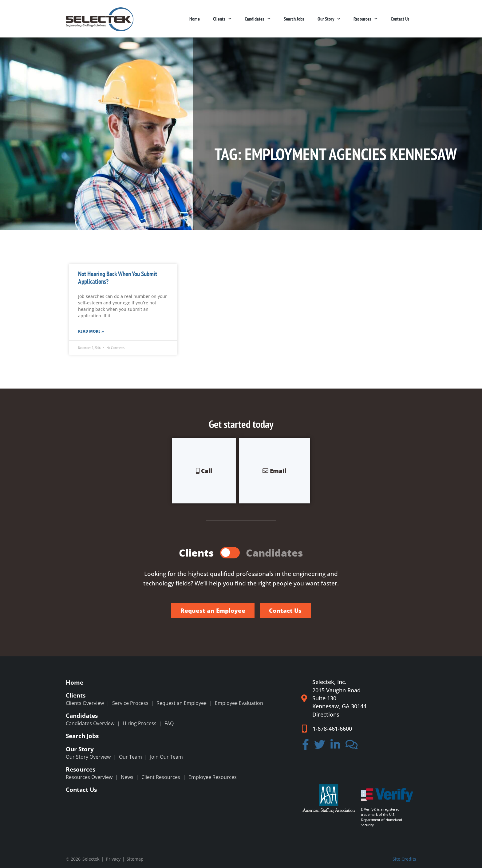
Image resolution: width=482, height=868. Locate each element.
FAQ (169, 723)
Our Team (130, 757)
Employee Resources (213, 777)
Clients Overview (85, 703)
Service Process (130, 703)
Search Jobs (294, 19)
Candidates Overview (90, 723)
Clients (222, 19)
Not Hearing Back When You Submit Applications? (118, 278)
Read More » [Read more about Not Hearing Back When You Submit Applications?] (91, 331)
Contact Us (400, 19)
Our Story (329, 19)
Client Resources (161, 777)
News (127, 777)
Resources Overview (89, 777)
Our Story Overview (88, 757)
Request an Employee (182, 703)
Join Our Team (166, 757)
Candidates (258, 19)
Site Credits (404, 859)
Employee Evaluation (239, 703)
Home (195, 19)
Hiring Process (140, 723)
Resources (365, 19)
